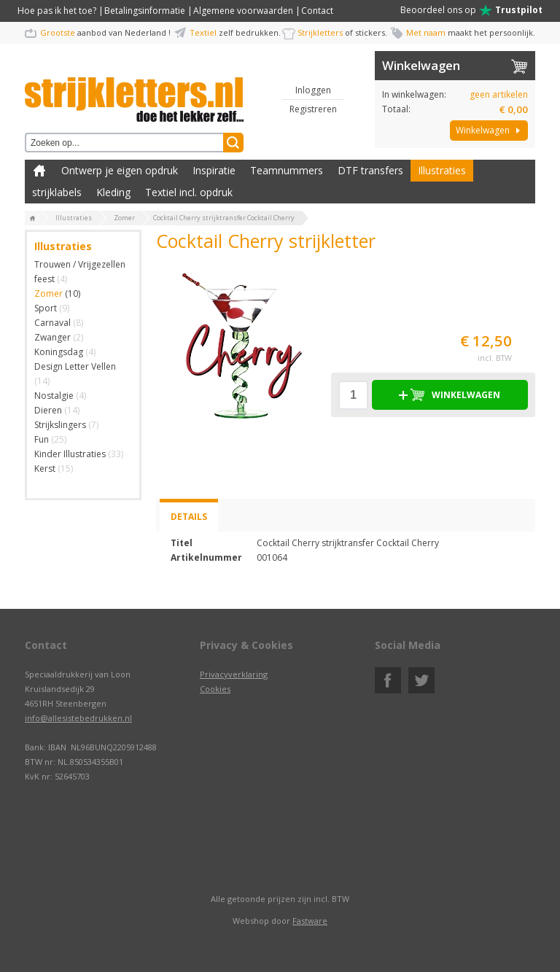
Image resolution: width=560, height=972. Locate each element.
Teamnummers (287, 170)
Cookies (215, 689)
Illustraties (442, 170)
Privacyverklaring (234, 674)
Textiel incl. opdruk (189, 192)
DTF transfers (370, 170)
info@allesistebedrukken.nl (78, 718)
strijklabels (57, 192)
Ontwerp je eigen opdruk (120, 170)
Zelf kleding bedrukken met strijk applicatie (39, 171)
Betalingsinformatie (145, 11)
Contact (317, 11)
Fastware (310, 921)
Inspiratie (214, 170)
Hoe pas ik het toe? (57, 11)
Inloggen (313, 90)
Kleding (113, 192)
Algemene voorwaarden (243, 11)
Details (189, 517)
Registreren (313, 109)
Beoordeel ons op (471, 10)
